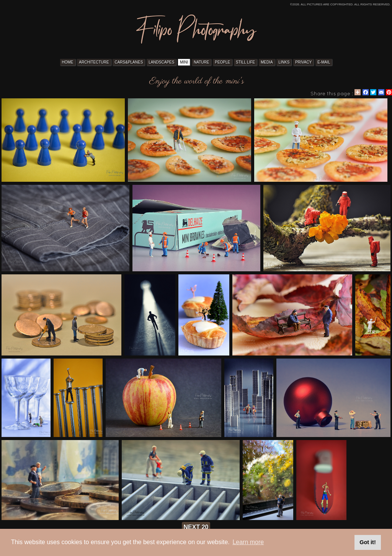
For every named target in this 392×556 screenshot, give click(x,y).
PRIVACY (303, 62)
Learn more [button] (248, 542)
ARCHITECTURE (94, 62)
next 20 (196, 527)
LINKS (284, 62)
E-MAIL (324, 62)
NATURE (201, 62)
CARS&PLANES (129, 62)
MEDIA (267, 62)
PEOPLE (222, 62)
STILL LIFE (245, 62)
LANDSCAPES (161, 62)
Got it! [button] (367, 542)
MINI (184, 62)
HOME (68, 62)
